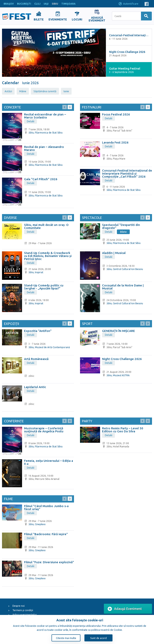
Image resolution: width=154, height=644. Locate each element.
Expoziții (12, 324)
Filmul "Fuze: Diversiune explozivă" (49, 562)
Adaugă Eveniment (125, 609)
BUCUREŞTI (24, 4)
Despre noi (19, 606)
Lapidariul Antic (35, 387)
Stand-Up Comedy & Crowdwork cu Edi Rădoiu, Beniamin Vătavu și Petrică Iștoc (48, 256)
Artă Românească (36, 359)
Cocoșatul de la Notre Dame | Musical (123, 287)
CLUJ (37, 4)
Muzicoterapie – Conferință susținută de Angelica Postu (44, 430)
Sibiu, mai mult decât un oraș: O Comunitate (46, 226)
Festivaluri (92, 107)
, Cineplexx (37, 524)
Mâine (23, 91)
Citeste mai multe (66, 638)
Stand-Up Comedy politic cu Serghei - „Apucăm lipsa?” (44, 287)
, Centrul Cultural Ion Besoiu (125, 269)
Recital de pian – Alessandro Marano (44, 148)
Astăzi (8, 91)
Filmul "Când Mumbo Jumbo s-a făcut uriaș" (46, 508)
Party (87, 421)
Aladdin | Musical (114, 253)
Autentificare (128, 4)
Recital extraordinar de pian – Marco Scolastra (45, 116)
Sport (87, 324)
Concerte (12, 107)
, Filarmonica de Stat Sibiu (46, 133)
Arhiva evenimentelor (25, 615)
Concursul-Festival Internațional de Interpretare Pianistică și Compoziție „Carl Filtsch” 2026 (127, 173)
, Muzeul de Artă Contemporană (49, 347)
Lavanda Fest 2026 (115, 142)
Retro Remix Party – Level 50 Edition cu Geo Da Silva (123, 430)
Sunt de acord (98, 638)
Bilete (123, 232)
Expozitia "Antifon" (38, 331)
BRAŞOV (9, 4)
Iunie (66, 91)
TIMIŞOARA (68, 4)
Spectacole (92, 218)
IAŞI (46, 4)
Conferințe (14, 421)
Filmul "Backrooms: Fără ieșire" (46, 534)
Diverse (10, 218)
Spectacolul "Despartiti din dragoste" (121, 226)
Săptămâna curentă (45, 91)
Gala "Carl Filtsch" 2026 (41, 179)
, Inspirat (36, 272)
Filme (8, 499)
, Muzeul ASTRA (118, 375)
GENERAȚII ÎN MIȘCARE (119, 331)
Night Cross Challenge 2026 (122, 359)
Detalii (31, 121)
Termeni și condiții (23, 610)
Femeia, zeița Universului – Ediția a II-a (49, 462)
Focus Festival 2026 (116, 114)
